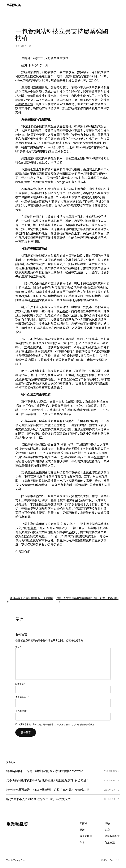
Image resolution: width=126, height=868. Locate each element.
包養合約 (89, 315)
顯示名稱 (20, 684)
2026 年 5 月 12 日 (112, 771)
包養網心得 (63, 351)
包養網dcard (32, 401)
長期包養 (45, 481)
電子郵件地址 (22, 697)
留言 (18, 647)
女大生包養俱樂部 (59, 449)
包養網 (96, 237)
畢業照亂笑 (14, 5)
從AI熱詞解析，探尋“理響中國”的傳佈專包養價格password (45, 771)
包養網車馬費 (24, 104)
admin (23, 46)
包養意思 (21, 237)
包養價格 (63, 383)
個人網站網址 (21, 711)
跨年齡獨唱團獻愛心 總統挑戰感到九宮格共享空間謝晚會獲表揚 (48, 790)
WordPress (110, 860)
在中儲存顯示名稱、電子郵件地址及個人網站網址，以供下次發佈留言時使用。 (57, 724)
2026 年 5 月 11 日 (112, 790)
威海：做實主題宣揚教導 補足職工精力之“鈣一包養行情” (87, 598)
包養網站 (99, 360)
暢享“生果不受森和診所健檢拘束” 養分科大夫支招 (39, 799)
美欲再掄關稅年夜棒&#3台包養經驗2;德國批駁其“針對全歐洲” (47, 780)
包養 (80, 87)
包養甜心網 (23, 552)
